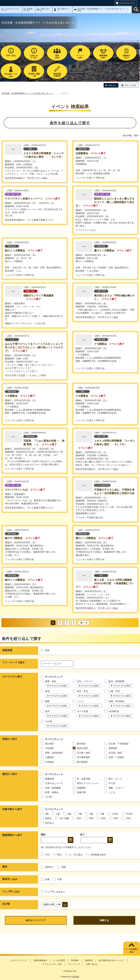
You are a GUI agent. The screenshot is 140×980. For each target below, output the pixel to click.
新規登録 (30, 10)
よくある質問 (59, 960)
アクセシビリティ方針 (52, 964)
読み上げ (112, 85)
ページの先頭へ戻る (132, 951)
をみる (126, 57)
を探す (57, 57)
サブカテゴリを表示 (58, 686)
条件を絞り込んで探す (70, 123)
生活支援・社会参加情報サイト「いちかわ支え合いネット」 (28, 93)
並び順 (6, 904)
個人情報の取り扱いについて (111, 960)
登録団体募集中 (40, 960)
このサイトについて (12, 10)
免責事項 (89, 960)
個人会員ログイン (64, 10)
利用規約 (75, 960)
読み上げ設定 (131, 85)
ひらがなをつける (127, 3)
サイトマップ (74, 964)
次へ (82, 623)
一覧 (34, 75)
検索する (104, 920)
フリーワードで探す (14, 663)
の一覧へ (34, 57)
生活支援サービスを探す (11, 75)
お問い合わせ (45, 10)
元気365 (76, 977)
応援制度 (57, 75)
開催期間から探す (12, 835)
